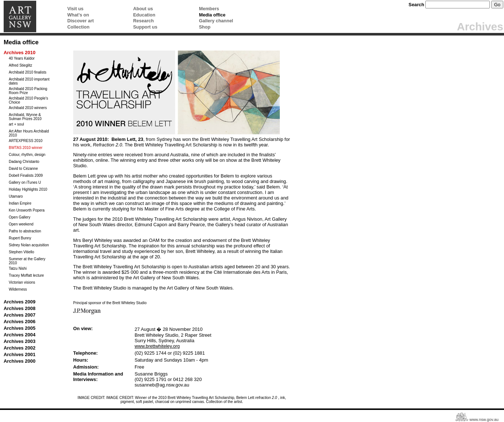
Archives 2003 (20, 341)
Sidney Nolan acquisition (29, 245)
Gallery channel (216, 21)
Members (209, 9)
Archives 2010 (20, 53)
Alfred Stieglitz (20, 65)
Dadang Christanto (24, 162)
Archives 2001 (20, 354)
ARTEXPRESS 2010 (26, 141)
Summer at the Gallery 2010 (27, 261)
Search (416, 5)
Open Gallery (20, 217)
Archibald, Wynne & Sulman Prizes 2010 (25, 117)
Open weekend (21, 224)
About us (143, 9)
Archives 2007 (20, 315)
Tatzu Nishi (18, 268)
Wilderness (18, 289)
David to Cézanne (23, 169)
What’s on (78, 15)
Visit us (75, 9)
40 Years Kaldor (22, 58)
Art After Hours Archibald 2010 (29, 133)
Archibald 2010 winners (28, 108)
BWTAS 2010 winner (26, 148)
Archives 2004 (20, 335)
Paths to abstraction (25, 231)
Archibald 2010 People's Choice (29, 100)
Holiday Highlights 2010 (28, 189)
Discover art (80, 21)
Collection (78, 27)
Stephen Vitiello (21, 252)
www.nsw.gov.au (484, 420)
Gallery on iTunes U (25, 182)
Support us (145, 27)
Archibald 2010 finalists (28, 72)
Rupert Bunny (20, 238)
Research (143, 21)
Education (144, 15)
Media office (212, 15)
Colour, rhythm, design (27, 155)
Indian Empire (20, 203)
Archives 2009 (20, 302)
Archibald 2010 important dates (29, 81)
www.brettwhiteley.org (157, 346)
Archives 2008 (20, 308)
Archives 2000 (20, 361)
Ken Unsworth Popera (27, 210)
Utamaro (16, 196)
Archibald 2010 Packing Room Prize (28, 91)
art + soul (16, 124)
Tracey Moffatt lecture (26, 275)
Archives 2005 (20, 328)
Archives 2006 (20, 322)
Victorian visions (22, 282)
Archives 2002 (20, 348)
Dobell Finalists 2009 (26, 175)
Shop (205, 27)
